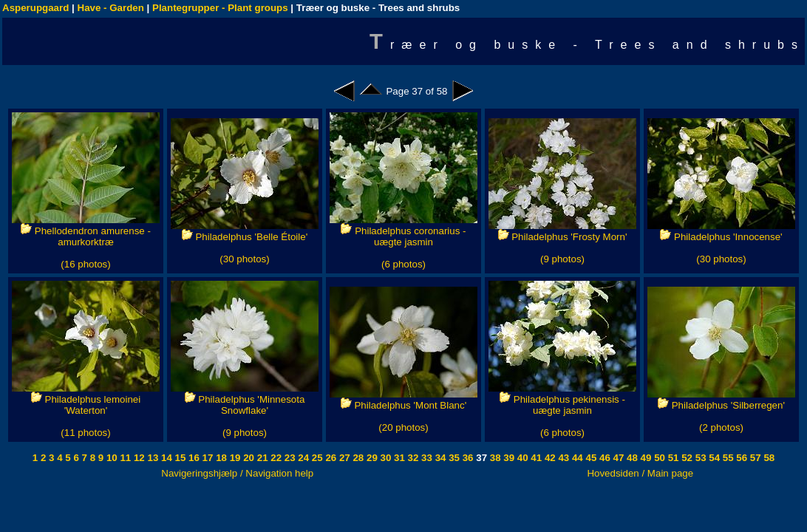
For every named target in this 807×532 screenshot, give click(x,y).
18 (220, 458)
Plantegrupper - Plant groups (220, 8)
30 (385, 458)
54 (714, 458)
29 (371, 458)
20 (248, 458)
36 (467, 458)
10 (110, 458)
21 (261, 458)
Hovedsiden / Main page (640, 473)
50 (658, 458)
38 (494, 458)
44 (576, 458)
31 (398, 458)
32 (412, 458)
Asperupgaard (35, 8)
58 (768, 458)
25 (316, 458)
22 (275, 458)
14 (165, 458)
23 (289, 458)
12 (138, 458)
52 (686, 458)
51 (672, 458)
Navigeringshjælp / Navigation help (237, 473)
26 (330, 458)
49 (645, 458)
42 (549, 458)
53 (699, 458)
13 (152, 458)
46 (603, 458)
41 (535, 458)
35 (453, 458)
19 (234, 458)
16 (193, 458)
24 (303, 458)
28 (357, 458)
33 (425, 458)
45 (590, 458)
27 (343, 458)
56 (741, 458)
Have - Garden (111, 8)
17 (207, 458)
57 (754, 458)
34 (439, 458)
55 (727, 458)
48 (631, 458)
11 (125, 458)
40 (521, 458)
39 (508, 458)
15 (179, 458)
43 (563, 458)
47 (617, 458)
